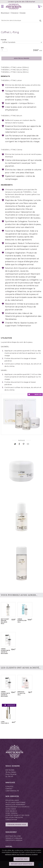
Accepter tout (21, 861)
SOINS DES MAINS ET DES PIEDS (17, 815)
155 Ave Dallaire (11, 772)
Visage (23, 13)
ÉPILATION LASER (12, 800)
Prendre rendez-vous (17, 825)
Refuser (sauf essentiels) (22, 866)
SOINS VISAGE (11, 809)
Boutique (5, 13)
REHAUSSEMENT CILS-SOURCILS (17, 807)
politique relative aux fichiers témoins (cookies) (21, 856)
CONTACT (9, 789)
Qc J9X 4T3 (9, 776)
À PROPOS (9, 787)
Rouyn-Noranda (11, 774)
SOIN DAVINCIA (11, 811)
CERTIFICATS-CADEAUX (14, 840)
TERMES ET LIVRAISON (14, 838)
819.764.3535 (10, 770)
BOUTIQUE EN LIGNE (13, 836)
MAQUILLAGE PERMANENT (15, 805)
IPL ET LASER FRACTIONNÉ (15, 803)
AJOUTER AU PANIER (22, 58)
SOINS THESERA (11, 813)
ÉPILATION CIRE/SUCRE (14, 817)
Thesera (14, 13)
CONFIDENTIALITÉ (12, 791)
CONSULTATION (11, 820)
